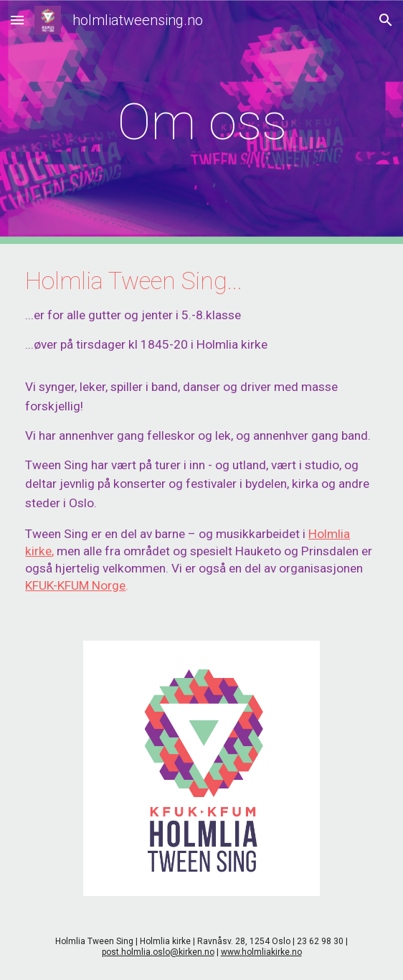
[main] (201, 122)
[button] (17, 20)
